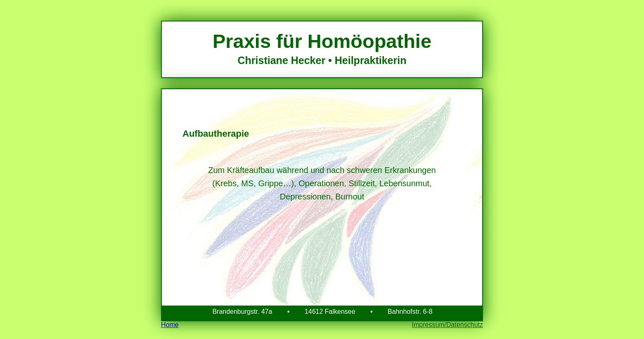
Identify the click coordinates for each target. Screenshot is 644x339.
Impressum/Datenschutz (447, 325)
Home (170, 325)
